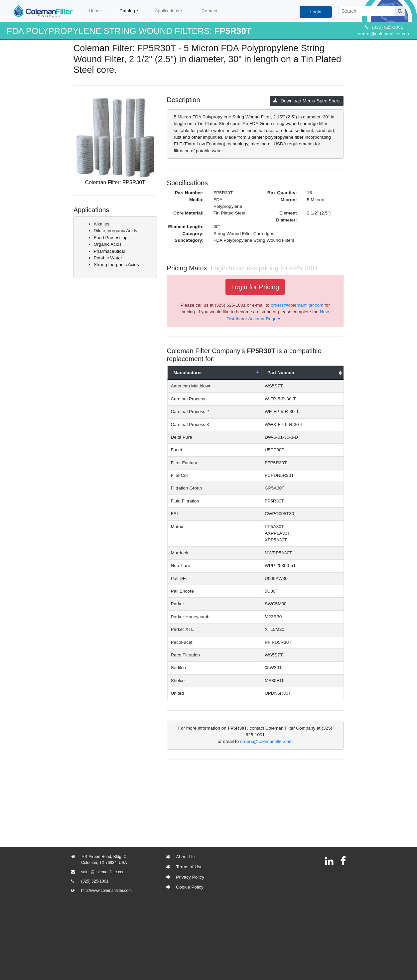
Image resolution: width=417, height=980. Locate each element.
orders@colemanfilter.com (384, 34)
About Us (185, 857)
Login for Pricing (255, 287)
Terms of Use (189, 867)
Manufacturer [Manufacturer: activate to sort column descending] (188, 373)
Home (95, 11)
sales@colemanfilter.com (103, 872)
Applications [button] (167, 11)
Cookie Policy (190, 887)
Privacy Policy (190, 877)
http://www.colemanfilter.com (106, 891)
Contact (209, 11)
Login (316, 12)
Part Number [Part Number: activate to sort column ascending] (284, 373)
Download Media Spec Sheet (307, 101)
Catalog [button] (127, 11)
